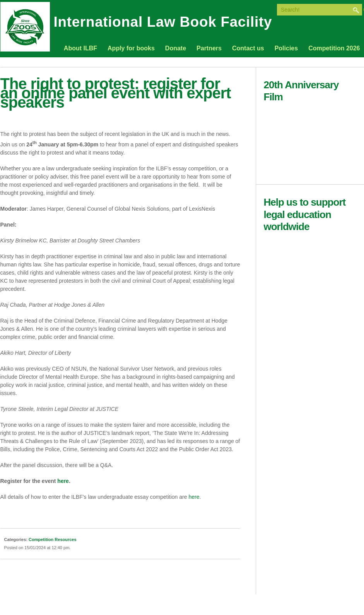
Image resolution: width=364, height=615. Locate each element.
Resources (65, 539)
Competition (41, 539)
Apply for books (131, 48)
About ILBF (80, 48)
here (194, 497)
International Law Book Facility (163, 24)
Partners (209, 48)
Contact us (248, 48)
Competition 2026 (334, 48)
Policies (286, 48)
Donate (176, 48)
